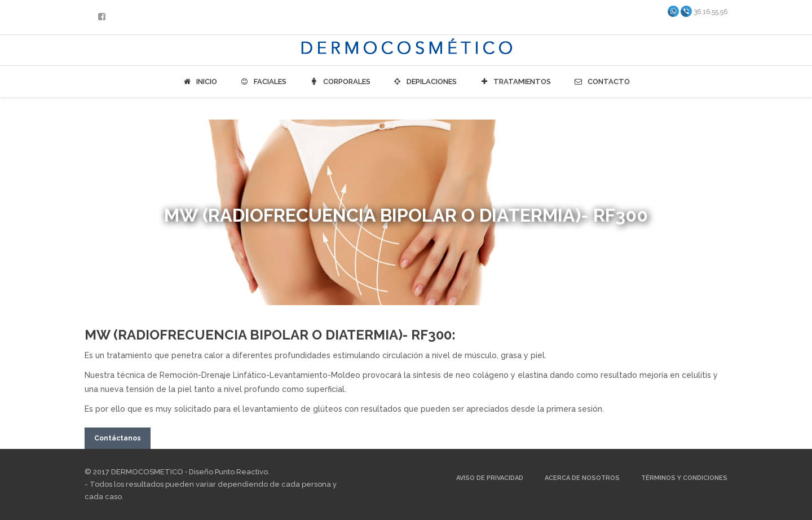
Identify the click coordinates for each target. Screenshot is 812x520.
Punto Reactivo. (242, 472)
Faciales (263, 82)
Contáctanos (118, 438)
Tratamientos (515, 82)
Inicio (200, 82)
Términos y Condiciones (684, 478)
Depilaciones (425, 82)
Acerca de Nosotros (582, 478)
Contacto (602, 82)
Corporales (340, 82)
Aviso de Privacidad (490, 478)
